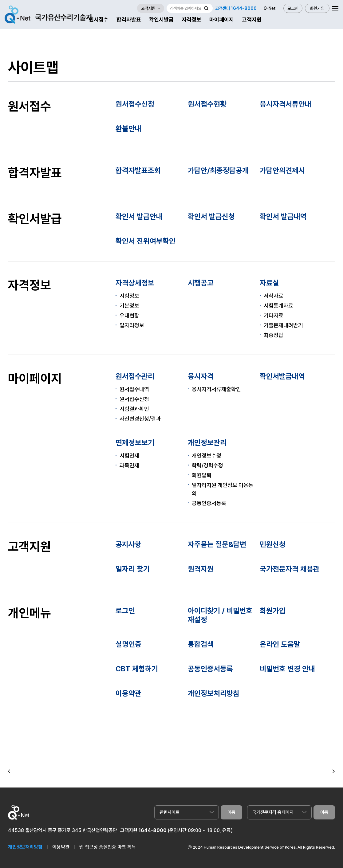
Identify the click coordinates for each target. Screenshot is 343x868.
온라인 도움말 (280, 644)
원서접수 (99, 20)
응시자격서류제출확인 (216, 389)
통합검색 (201, 644)
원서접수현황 (207, 104)
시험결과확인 (134, 409)
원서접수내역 (134, 389)
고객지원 (252, 20)
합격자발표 (129, 20)
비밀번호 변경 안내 (287, 669)
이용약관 (128, 693)
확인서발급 (161, 20)
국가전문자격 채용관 (290, 569)
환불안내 (128, 129)
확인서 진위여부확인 (146, 241)
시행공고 (201, 283)
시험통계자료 (278, 306)
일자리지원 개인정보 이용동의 (223, 489)
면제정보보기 (135, 443)
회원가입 (317, 8)
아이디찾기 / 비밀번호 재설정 (220, 615)
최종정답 (274, 335)
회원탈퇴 (202, 475)
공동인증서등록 (209, 503)
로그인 (293, 8)
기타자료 (274, 315)
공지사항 (128, 544)
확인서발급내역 (282, 376)
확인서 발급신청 (211, 216)
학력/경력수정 (207, 465)
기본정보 (129, 306)
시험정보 (129, 296)
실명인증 (128, 644)
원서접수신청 (135, 104)
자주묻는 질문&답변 (217, 544)
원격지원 (201, 569)
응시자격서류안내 (286, 104)
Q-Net (270, 8)
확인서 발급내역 (283, 216)
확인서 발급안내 (139, 216)
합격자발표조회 (138, 170)
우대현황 (129, 315)
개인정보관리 (207, 443)
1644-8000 (153, 830)
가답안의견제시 (282, 170)
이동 (231, 812)
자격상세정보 (135, 283)
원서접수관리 (135, 376)
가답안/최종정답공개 (218, 170)
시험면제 (129, 456)
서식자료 (274, 296)
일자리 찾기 (133, 569)
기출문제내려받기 (283, 325)
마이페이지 (222, 20)
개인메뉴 (30, 613)
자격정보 (191, 20)
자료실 (269, 283)
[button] (9, 772)
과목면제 (129, 465)
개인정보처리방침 (214, 693)
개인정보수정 (207, 456)
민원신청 (273, 544)
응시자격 (201, 376)
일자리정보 (132, 325)
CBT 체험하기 (137, 669)
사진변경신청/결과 (140, 419)
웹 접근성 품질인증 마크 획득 (108, 847)
